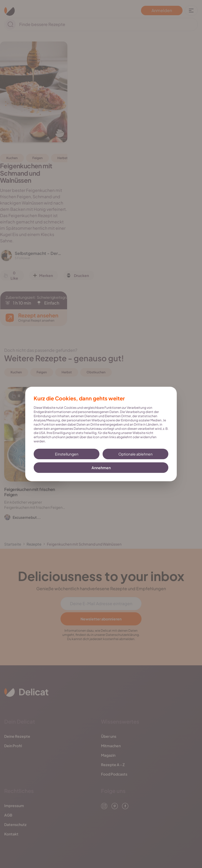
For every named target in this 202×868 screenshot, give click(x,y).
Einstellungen (67, 454)
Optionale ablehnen (135, 454)
